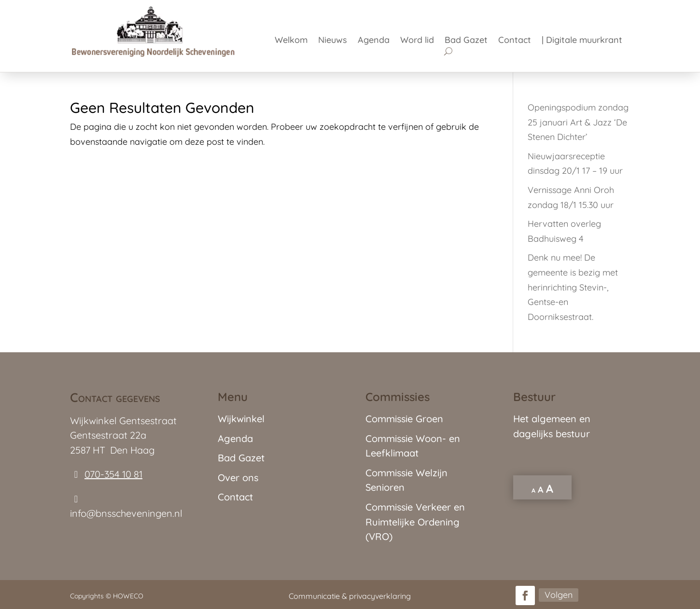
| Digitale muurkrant (582, 41)
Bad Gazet (466, 41)
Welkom (291, 41)
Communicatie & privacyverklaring (350, 596)
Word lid (417, 41)
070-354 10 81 (113, 474)
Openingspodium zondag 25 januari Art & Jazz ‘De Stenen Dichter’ (578, 122)
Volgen (559, 595)
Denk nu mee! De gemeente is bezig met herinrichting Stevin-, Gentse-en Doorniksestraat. (573, 287)
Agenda (374, 41)
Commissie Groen (404, 419)
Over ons (238, 478)
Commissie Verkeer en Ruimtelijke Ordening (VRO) (415, 522)
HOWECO (128, 596)
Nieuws (333, 41)
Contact (515, 41)
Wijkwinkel (241, 419)
